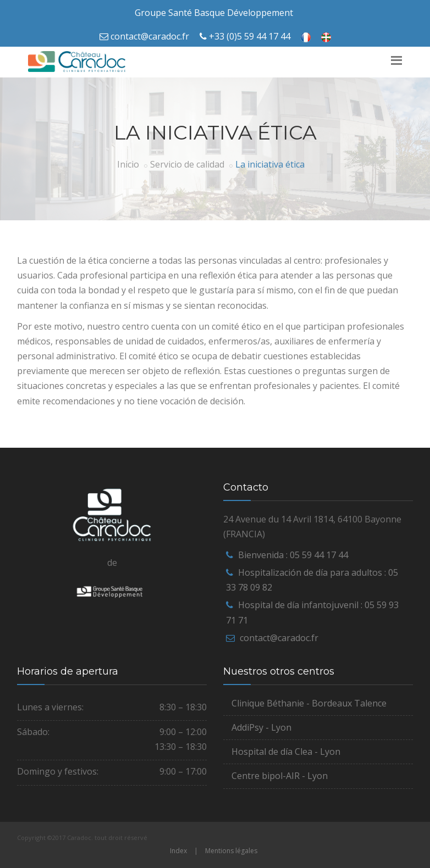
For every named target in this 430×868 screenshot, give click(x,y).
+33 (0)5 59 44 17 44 (250, 36)
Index (178, 851)
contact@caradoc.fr (150, 36)
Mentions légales (231, 851)
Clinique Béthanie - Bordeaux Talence (309, 703)
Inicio (128, 164)
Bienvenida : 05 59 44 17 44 (293, 555)
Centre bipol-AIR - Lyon (280, 776)
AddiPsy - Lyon (261, 727)
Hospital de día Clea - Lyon (286, 752)
